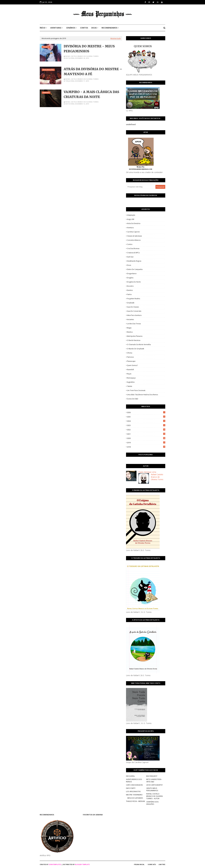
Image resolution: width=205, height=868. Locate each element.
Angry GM (131, 219)
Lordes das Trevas (134, 324)
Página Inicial (139, 864)
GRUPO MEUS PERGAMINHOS (152, 789)
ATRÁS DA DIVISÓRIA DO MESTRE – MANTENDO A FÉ (93, 72)
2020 (146, 438)
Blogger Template (82, 864)
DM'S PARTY (131, 788)
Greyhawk (131, 303)
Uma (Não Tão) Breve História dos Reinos (142, 395)
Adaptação (131, 215)
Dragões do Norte (134, 282)
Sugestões (131, 382)
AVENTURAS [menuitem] (56, 28)
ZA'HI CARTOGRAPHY (154, 785)
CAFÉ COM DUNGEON (134, 785)
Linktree (162, 864)
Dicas (129, 265)
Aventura (130, 228)
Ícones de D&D (133, 399)
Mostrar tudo (116, 38)
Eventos (130, 290)
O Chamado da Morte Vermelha (139, 344)
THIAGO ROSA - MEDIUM (135, 801)
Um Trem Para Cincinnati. (136, 390)
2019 (146, 443)
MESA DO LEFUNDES (135, 798)
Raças (129, 374)
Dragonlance (132, 274)
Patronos (130, 357)
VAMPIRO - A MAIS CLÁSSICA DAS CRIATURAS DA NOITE (91, 94)
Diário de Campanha (135, 269)
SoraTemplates (55, 864)
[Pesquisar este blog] (141, 187)
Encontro (130, 286)
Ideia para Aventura (134, 315)
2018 (146, 447)
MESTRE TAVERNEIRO (134, 795)
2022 (146, 430)
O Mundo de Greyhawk (136, 349)
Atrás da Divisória (134, 223)
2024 (146, 421)
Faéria (129, 294)
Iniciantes (130, 319)
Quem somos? (132, 365)
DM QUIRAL (130, 776)
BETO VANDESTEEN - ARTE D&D (154, 780)
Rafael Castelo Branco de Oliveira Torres (82, 56)
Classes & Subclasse (134, 236)
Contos (130, 244)
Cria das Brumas (133, 248)
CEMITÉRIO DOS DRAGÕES (152, 803)
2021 (146, 434)
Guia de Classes (133, 307)
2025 (146, 417)
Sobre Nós (152, 864)
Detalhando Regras (134, 261)
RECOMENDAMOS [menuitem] (109, 28)
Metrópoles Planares (135, 336)
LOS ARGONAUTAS (133, 791)
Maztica (130, 332)
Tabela (129, 386)
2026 (146, 412)
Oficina (130, 353)
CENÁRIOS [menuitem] (71, 28)
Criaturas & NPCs (133, 253)
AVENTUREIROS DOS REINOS (134, 780)
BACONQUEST (152, 776)
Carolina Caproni (133, 232)
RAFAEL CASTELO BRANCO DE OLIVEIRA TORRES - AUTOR (155, 796)
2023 (146, 425)
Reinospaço (131, 378)
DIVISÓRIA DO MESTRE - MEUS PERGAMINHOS (89, 49)
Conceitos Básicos (134, 240)
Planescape (131, 361)
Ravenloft (130, 370)
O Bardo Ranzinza (134, 340)
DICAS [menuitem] (94, 28)
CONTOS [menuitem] (84, 28)
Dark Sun (130, 257)
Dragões (130, 278)
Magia (129, 328)
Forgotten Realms (133, 299)
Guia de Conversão (134, 311)
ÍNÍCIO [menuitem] (43, 28)
